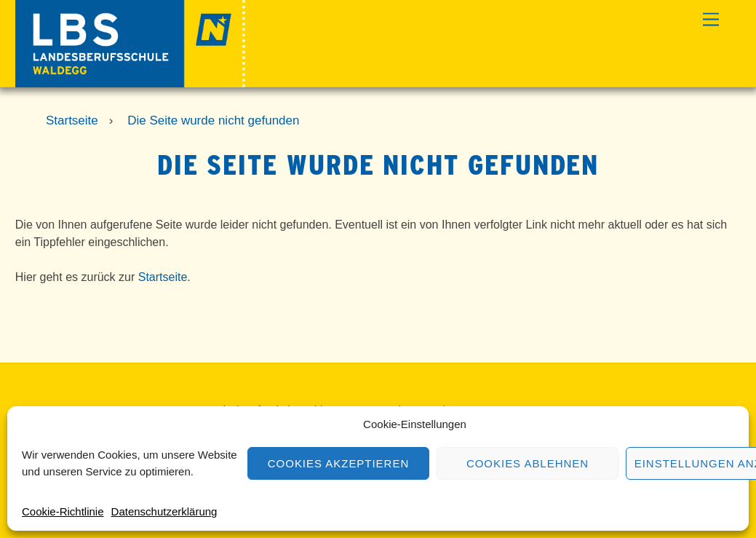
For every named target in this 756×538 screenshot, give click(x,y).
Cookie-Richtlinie (63, 511)
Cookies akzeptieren (338, 463)
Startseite (163, 277)
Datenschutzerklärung (164, 511)
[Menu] (711, 20)
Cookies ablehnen (528, 463)
